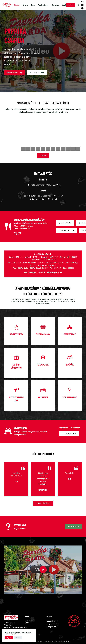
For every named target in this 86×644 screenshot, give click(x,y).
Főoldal (17, 5)
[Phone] (82, 8)
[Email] (82, 5)
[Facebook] (82, 2)
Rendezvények (43, 5)
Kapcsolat (55, 5)
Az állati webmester (65, 641)
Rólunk (25, 5)
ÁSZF (27, 623)
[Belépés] (78, 5)
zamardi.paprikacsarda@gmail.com (17, 627)
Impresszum (29, 621)
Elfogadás (9, 638)
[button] (43, 570)
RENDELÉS (70, 5)
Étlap (33, 5)
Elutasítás (18, 638)
